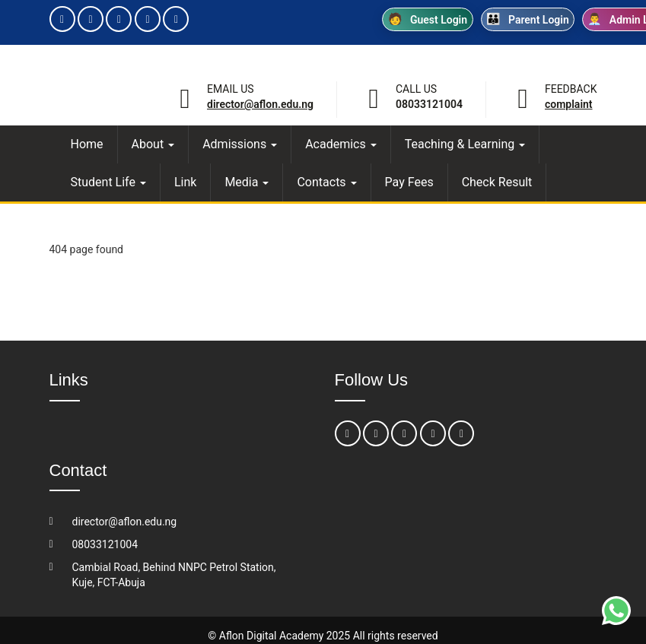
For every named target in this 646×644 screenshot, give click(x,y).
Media (247, 182)
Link (185, 182)
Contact (78, 470)
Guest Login (428, 19)
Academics (341, 144)
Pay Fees (409, 182)
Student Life (108, 182)
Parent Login (528, 19)
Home (87, 144)
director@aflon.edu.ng (260, 104)
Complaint (569, 104)
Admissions (240, 144)
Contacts (326, 182)
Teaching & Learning (465, 144)
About (153, 144)
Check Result (497, 182)
